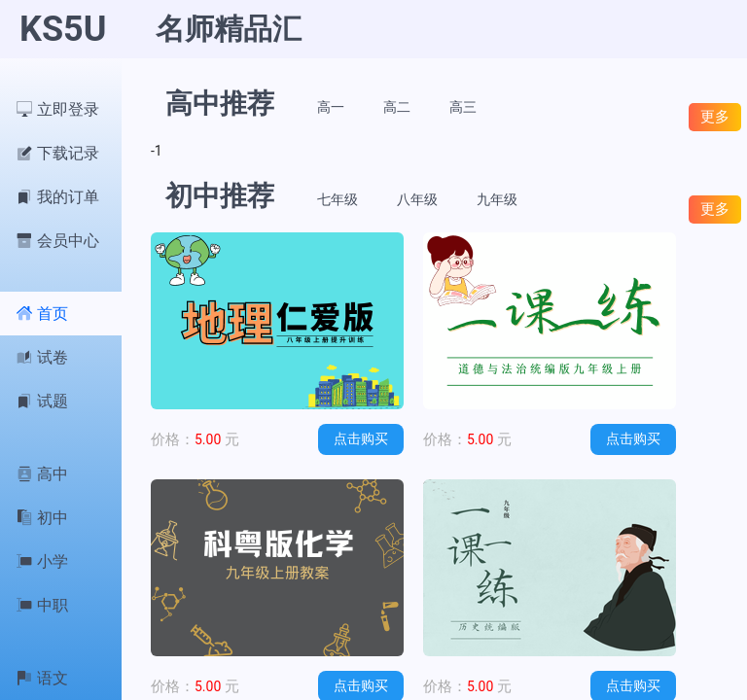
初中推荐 (220, 196)
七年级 (338, 199)
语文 (42, 678)
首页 (42, 314)
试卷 (42, 357)
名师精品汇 (229, 29)
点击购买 (361, 438)
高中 (42, 474)
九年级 (497, 199)
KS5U (63, 29)
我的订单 (58, 197)
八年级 (417, 199)
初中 (42, 518)
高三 (463, 107)
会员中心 (58, 241)
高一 (331, 107)
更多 (715, 116)
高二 (397, 107)
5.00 (195, 439)
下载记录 (58, 153)
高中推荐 (220, 104)
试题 (42, 401)
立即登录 (58, 109)
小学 (42, 561)
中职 (42, 605)
